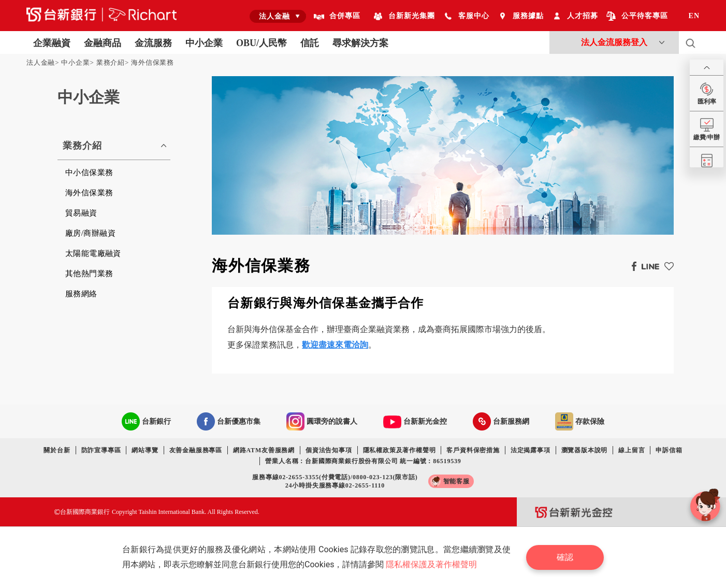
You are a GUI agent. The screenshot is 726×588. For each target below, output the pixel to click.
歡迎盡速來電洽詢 (335, 345)
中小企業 (204, 43)
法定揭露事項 (531, 450)
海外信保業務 (153, 62)
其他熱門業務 (89, 274)
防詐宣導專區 (101, 450)
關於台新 (57, 450)
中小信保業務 (89, 173)
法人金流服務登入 (614, 42)
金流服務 (153, 43)
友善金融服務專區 (196, 450)
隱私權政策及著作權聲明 (400, 450)
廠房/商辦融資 (90, 233)
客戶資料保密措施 (473, 450)
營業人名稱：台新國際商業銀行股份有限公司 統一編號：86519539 (363, 461)
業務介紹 (111, 62)
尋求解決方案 (360, 43)
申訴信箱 (669, 450)
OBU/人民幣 (262, 43)
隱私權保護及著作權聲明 (431, 564)
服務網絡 (81, 294)
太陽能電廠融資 (93, 253)
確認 (565, 557)
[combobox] (278, 16)
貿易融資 (81, 213)
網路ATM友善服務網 (264, 450)
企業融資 (52, 43)
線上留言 (631, 450)
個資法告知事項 (329, 450)
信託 (310, 43)
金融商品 (103, 43)
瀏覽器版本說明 (585, 450)
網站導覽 (145, 450)
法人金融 (41, 62)
